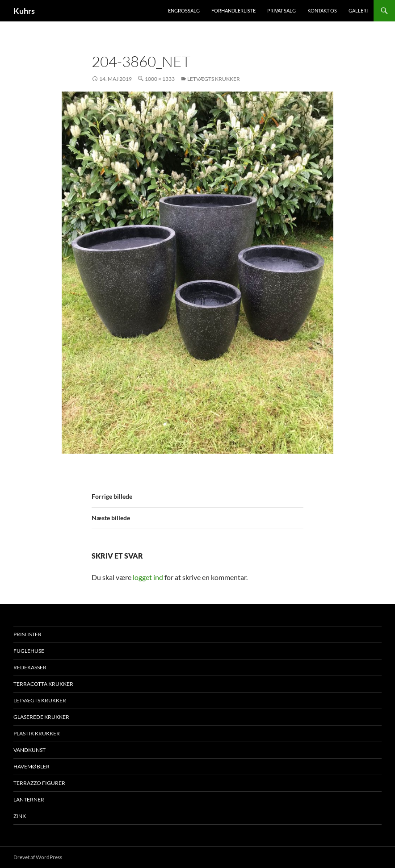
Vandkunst (29, 750)
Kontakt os (322, 10)
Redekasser (30, 667)
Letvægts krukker (214, 79)
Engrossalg (184, 10)
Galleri (358, 10)
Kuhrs (24, 11)
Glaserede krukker (41, 717)
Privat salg (282, 10)
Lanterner (29, 799)
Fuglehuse (29, 651)
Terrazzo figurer (39, 783)
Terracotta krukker (43, 684)
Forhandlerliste (233, 10)
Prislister (27, 634)
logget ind (148, 577)
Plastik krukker (37, 733)
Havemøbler (32, 766)
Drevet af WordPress (38, 857)
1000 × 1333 (160, 79)
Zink (20, 816)
